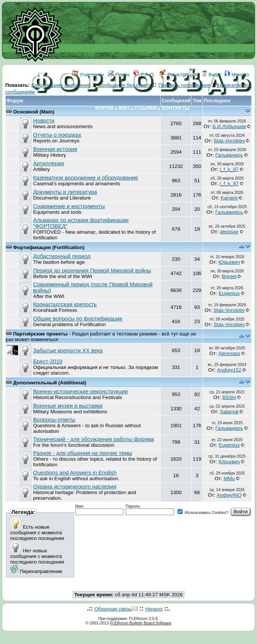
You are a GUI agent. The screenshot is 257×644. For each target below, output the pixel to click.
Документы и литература (65, 192)
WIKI (124, 108)
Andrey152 (229, 370)
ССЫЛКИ (145, 108)
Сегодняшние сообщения (61, 85)
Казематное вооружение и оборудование (86, 178)
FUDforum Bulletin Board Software (141, 623)
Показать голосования (184, 85)
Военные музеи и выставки (68, 406)
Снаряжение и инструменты (69, 206)
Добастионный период (62, 256)
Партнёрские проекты (41, 334)
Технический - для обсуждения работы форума (94, 439)
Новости (44, 121)
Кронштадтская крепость (65, 304)
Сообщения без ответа (124, 85)
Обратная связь (113, 609)
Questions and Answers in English (75, 473)
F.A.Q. (144, 75)
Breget (229, 276)
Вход (211, 75)
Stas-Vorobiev (229, 141)
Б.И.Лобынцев (229, 126)
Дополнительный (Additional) (50, 383)
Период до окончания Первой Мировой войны (92, 271)
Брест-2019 (48, 361)
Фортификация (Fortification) (49, 247)
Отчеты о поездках (57, 135)
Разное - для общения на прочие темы (83, 453)
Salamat (229, 412)
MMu (229, 478)
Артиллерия (49, 163)
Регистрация (178, 75)
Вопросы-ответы (54, 420)
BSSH (229, 397)
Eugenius (229, 293)
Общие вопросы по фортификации (78, 319)
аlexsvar (229, 232)
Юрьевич (229, 262)
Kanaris (229, 198)
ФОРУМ (104, 108)
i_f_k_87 (229, 169)
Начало (237, 75)
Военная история (55, 149)
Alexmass (229, 353)
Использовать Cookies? (203, 512)
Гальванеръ (229, 155)
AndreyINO (229, 495)
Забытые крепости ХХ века (68, 351)
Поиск (119, 75)
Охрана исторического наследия (75, 487)
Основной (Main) (34, 112)
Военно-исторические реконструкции (80, 392)
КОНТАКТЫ (176, 108)
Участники (88, 75)
